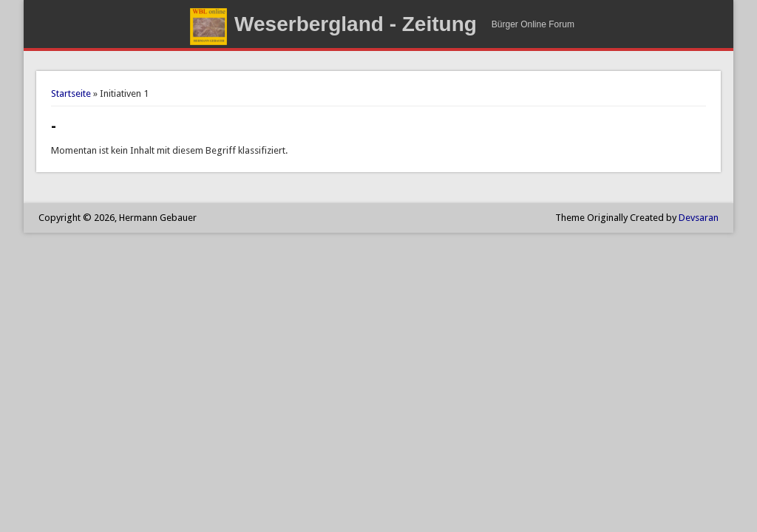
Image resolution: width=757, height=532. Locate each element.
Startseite (71, 93)
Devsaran (699, 218)
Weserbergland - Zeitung (356, 24)
